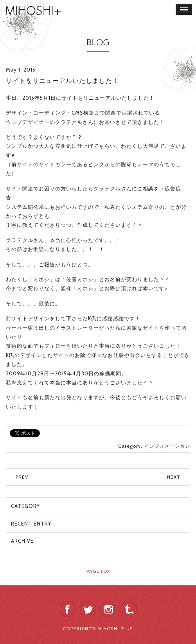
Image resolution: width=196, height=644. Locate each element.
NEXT (174, 477)
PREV (22, 477)
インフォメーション (167, 446)
